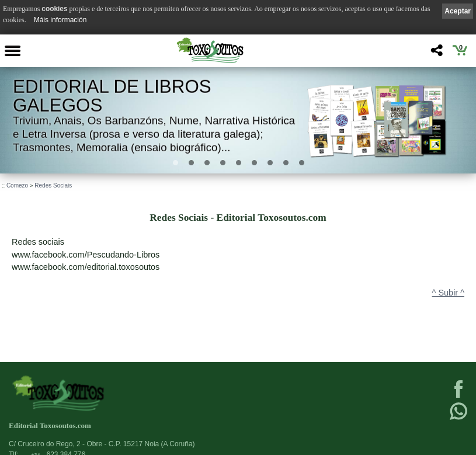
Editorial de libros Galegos (112, 96)
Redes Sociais (53, 185)
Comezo (17, 185)
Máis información (60, 20)
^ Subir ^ (448, 293)
